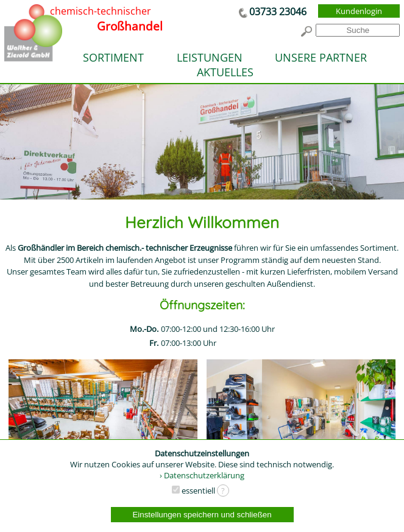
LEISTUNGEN (210, 57)
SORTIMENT (113, 57)
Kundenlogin (359, 11)
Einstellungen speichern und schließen (202, 515)
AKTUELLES (225, 72)
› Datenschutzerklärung (202, 475)
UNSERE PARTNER (321, 57)
